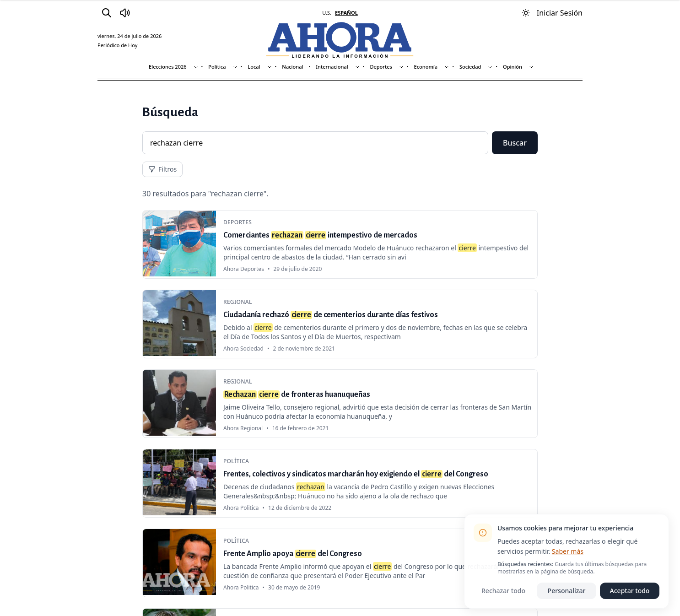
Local (254, 67)
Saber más (568, 551)
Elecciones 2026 (168, 67)
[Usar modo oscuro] (526, 13)
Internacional (332, 67)
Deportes (381, 67)
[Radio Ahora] (125, 13)
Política (217, 67)
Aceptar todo (630, 591)
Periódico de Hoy (117, 45)
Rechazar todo (503, 591)
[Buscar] (107, 13)
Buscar (515, 143)
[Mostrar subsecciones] (196, 67)
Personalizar (567, 591)
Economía (426, 67)
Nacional (292, 67)
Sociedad (470, 67)
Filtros (162, 169)
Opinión (513, 67)
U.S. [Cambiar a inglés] (327, 13)
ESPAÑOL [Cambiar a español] (346, 13)
